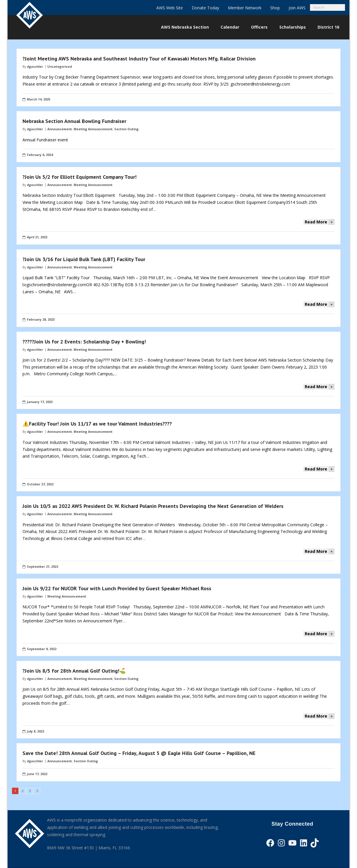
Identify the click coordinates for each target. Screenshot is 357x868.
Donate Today (205, 8)
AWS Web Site (170, 8)
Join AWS (297, 8)
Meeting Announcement (93, 129)
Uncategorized (60, 66)
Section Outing (126, 129)
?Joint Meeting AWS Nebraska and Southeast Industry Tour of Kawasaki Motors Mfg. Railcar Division (139, 59)
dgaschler (35, 66)
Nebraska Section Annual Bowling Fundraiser (74, 121)
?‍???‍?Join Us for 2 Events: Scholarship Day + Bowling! (84, 342)
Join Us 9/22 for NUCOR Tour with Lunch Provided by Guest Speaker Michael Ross (117, 588)
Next (37, 791)
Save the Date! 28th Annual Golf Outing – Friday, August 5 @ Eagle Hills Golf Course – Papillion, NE (139, 753)
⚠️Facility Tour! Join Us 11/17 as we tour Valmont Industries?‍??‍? (97, 424)
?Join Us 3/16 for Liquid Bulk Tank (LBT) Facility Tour (84, 259)
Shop (275, 8)
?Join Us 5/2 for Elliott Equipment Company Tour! (79, 177)
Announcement (60, 129)
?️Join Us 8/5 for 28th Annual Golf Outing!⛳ (74, 671)
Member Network (245, 8)
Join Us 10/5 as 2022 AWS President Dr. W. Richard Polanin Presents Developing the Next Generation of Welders (153, 506)
